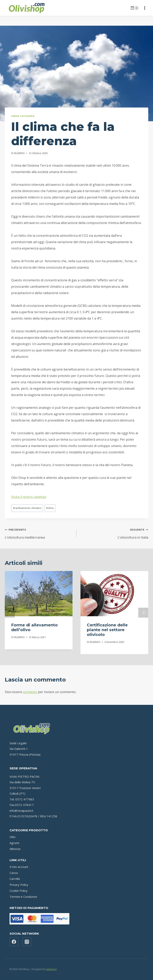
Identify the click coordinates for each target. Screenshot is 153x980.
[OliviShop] (27, 8)
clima (50, 508)
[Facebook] (14, 942)
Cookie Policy (19, 891)
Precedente (10, 613)
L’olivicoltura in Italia (114, 533)
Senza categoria (23, 116)
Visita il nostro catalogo (29, 497)
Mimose (15, 849)
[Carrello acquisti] (135, 8)
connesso (30, 692)
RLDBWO (19, 153)
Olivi (12, 837)
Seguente (143, 613)
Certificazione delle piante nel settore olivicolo (107, 630)
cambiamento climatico (27, 508)
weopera (51, 969)
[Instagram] (27, 942)
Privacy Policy (19, 885)
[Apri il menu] (145, 8)
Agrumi (14, 843)
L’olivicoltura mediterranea (39, 533)
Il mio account (19, 867)
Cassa (14, 873)
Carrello (15, 879)
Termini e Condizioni (23, 897)
